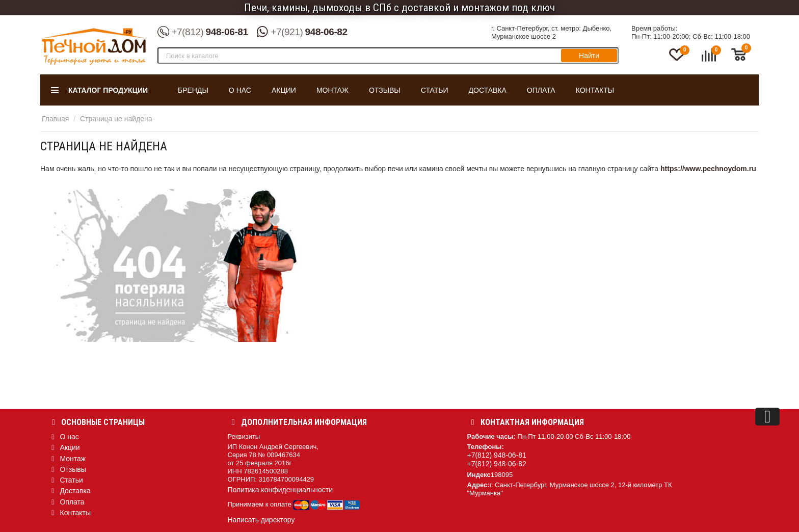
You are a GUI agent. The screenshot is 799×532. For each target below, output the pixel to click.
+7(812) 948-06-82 (497, 464)
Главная (55, 119)
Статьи (435, 90)
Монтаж (332, 90)
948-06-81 (203, 32)
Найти (589, 56)
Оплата (541, 90)
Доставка (488, 90)
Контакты (595, 90)
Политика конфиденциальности (281, 490)
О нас (240, 90)
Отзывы (385, 90)
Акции (284, 90)
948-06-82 (302, 32)
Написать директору (261, 520)
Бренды (193, 90)
